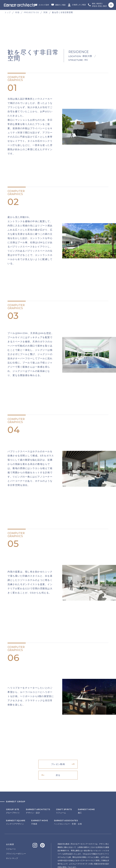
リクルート (11, 819)
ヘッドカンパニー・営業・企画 (68, 792)
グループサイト (13, 781)
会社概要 (10, 814)
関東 (46, 12)
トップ (8, 12)
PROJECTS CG (31, 12)
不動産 (40, 792)
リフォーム (64, 781)
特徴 (17, 12)
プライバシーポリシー (16, 824)
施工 (86, 781)
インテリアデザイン (16, 792)
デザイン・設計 (38, 781)
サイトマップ (12, 828)
